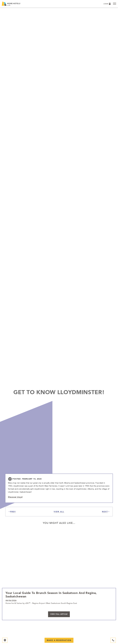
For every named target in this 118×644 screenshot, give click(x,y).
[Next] (106, 512)
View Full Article (59, 614)
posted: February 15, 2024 (27, 479)
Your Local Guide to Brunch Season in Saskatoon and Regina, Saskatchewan (51, 595)
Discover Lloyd (15, 497)
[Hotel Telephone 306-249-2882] (113, 640)
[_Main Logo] (28, 4)
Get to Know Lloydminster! (59, 392)
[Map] (5, 640)
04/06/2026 (11, 601)
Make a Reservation (59, 640)
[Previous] (12, 512)
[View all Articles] (59, 512)
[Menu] (115, 4)
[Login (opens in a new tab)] (107, 4)
